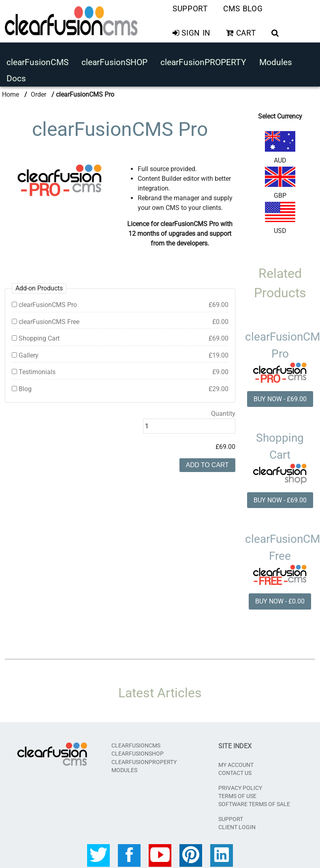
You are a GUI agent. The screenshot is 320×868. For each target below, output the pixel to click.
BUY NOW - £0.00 (280, 600)
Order (38, 92)
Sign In (192, 33)
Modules (276, 61)
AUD (280, 145)
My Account (236, 764)
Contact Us (235, 772)
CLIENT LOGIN (237, 826)
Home (11, 92)
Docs (16, 77)
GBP (280, 181)
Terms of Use (237, 795)
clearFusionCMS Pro (120, 303)
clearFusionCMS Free (120, 320)
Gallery (120, 354)
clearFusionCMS (37, 61)
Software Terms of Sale (254, 803)
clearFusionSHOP (114, 61)
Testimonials (120, 370)
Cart (241, 33)
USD (280, 216)
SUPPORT (231, 817)
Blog (120, 387)
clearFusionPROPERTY (203, 61)
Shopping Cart (120, 337)
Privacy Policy (240, 786)
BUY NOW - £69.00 (280, 397)
